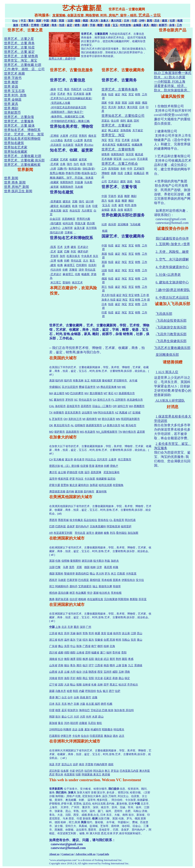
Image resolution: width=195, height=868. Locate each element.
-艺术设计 (56, 274)
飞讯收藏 (135, 224)
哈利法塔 (68, 223)
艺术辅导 (139, 169)
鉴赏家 (83, 159)
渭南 (127, 672)
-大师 (53, 169)
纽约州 (59, 380)
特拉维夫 (119, 729)
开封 (73, 678)
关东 (64, 704)
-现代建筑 (56, 223)
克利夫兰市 (75, 419)
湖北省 (99, 659)
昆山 (140, 633)
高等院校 (114, 169)
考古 (69, 94)
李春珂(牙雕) (73, 173)
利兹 (107, 561)
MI (84, 419)
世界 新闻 (11, 178)
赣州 (112, 665)
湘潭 (73, 659)
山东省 (53, 665)
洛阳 (67, 678)
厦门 (103, 652)
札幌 (110, 704)
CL (111, 520)
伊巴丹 (80, 771)
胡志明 (74, 723)
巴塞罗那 (72, 580)
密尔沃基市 (108, 419)
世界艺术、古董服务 (19, 121)
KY (116, 393)
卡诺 (72, 771)
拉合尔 (85, 736)
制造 (138, 181)
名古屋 (90, 704)
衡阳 (67, 659)
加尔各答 (120, 710)
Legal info (103, 854)
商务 (54, 25)
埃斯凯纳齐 (67, 182)
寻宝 (118, 140)
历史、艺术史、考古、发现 (24, 134)
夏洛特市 (59, 400)
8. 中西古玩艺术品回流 (172, 298)
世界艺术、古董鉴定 (116, 125)
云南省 (80, 652)
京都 (76, 704)
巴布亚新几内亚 (129, 771)
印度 (134, 21)
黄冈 (112, 659)
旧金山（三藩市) (102, 406)
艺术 (60, 247)
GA (95, 400)
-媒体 (53, 89)
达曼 (81, 729)
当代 (76, 164)
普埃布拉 (103, 520)
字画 (92, 25)
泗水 (115, 736)
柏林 (93, 567)
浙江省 (53, 640)
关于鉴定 (138, 130)
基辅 (96, 593)
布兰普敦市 (125, 459)
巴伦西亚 (84, 580)
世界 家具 (11, 104)
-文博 (53, 261)
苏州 (67, 633)
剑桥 (67, 261)
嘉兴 (73, 640)
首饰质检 (126, 130)
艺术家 (64, 159)
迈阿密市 (121, 400)
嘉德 (130, 121)
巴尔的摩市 (77, 393)
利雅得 (67, 729)
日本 (127, 21)
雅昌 (67, 89)
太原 (61, 672)
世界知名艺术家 (16, 147)
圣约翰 (70, 491)
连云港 (126, 633)
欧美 (83, 164)
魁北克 (74, 485)
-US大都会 (57, 140)
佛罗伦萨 (83, 251)
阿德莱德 (87, 774)
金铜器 (137, 25)
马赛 (66, 567)
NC (51, 400)
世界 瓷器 (11, 87)
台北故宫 (68, 145)
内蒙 (82, 691)
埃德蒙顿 (101, 479)
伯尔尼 (74, 599)
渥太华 (69, 459)
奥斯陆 (134, 599)
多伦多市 (79, 459)
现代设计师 (57, 232)
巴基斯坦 (55, 736)
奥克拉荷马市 (62, 425)
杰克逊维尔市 (135, 400)
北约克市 (102, 459)
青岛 (73, 665)
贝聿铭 (69, 232)
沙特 (142, 21)
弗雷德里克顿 (57, 491)
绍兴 (85, 640)
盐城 (110, 633)
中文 (23, 21)
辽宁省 (53, 685)
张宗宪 (130, 154)
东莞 (67, 646)
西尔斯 (91, 223)
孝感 (131, 659)
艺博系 (25, 25)
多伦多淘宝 (109, 145)
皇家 (60, 251)
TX (51, 413)
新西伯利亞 (82, 574)
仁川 (70, 717)
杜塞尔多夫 (73, 256)
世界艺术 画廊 (14, 73)
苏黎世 (73, 270)
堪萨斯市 (60, 432)
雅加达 (108, 736)
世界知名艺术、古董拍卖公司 (123, 116)
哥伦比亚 (76, 261)
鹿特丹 (74, 586)
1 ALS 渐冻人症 (167, 372)
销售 (77, 25)
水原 (95, 717)
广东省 (53, 646)
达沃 (122, 736)
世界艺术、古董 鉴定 (19, 52)
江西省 (99, 665)
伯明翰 (65, 561)
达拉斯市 (87, 413)
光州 (89, 717)
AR (51, 533)
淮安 (104, 633)
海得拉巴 (84, 710)
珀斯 (78, 774)
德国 (78, 21)
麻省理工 (69, 265)
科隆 (116, 567)
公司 (104, 181)
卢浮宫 (74, 136)
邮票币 (163, 25)
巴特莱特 (81, 265)
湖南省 (53, 659)
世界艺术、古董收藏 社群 (23, 65)
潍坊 (79, 665)
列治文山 (91, 459)
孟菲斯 (141, 432)
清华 (81, 270)
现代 (69, 164)
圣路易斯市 (72, 432)
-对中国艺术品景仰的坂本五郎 (68, 107)
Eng (15, 21)
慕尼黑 (108, 567)
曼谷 (61, 723)
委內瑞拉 (121, 533)
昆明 (88, 652)
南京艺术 (77, 282)
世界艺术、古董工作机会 (120, 164)
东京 (96, 256)
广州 (89, 627)
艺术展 (126, 140)
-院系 (53, 247)
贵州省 (116, 652)
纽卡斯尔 (99, 561)
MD (67, 393)
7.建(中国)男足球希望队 (173, 290)
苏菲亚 (143, 599)
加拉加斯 (133, 533)
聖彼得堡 (69, 574)
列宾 (73, 251)
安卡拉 (140, 580)
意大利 (94, 21)
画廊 (85, 25)
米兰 (114, 574)
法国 (70, 21)
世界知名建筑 (14, 143)
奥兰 (107, 771)
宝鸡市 (108, 672)
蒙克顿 (79, 491)
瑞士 (95, 586)
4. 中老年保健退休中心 (172, 267)
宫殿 (75, 201)
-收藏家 (54, 182)
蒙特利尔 (84, 485)
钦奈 (111, 710)
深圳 (83, 627)
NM (95, 413)
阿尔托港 (130, 520)
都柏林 (82, 599)
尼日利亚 (55, 771)
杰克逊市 (90, 432)
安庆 (133, 640)
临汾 (79, 672)
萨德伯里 (72, 472)
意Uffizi (89, 145)
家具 (146, 25)
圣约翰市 (89, 491)
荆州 (118, 659)
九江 (131, 665)
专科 (123, 169)
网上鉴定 (114, 130)
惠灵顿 (106, 774)
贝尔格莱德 (111, 599)
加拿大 (105, 21)
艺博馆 (35, 25)
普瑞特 (66, 282)
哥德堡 (117, 586)
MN (118, 419)
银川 (105, 691)
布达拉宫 (75, 211)
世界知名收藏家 (16, 152)
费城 (81, 387)
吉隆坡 (83, 723)
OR (115, 406)
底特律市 (92, 419)
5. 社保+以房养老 (168, 275)
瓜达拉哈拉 (90, 520)
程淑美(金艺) (89, 173)
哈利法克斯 (105, 485)
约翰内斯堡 (101, 764)
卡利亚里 (131, 574)
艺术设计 (83, 247)
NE (123, 425)
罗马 (107, 574)
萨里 (72, 479)
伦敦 (78, 274)
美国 (54, 21)
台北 (64, 697)
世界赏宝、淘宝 (113, 135)
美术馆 (68, 140)
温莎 (87, 472)
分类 (114, 205)
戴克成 (139, 154)
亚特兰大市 (104, 400)
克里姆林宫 (69, 219)
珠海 (79, 646)
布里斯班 (69, 774)
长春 (94, 685)
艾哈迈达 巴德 (99, 710)
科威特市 (96, 729)
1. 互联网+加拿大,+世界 (173, 244)
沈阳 (61, 685)
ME (124, 387)
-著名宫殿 (56, 211)
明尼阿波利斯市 (130, 419)
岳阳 (91, 659)
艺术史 (61, 94)
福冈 (97, 704)
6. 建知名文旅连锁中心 (172, 282)
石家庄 (108, 678)
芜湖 (112, 640)
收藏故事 (137, 145)
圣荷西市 (86, 406)
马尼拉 (92, 723)
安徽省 (99, 640)
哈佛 (60, 261)
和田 (75, 691)
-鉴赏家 (54, 187)
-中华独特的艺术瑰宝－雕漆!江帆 (70, 121)
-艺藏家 (54, 159)
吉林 (100, 685)
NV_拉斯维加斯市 (107, 432)
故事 (88, 94)
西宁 (112, 691)
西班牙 (53, 580)
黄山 (140, 640)
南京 (61, 633)
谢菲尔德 (87, 561)
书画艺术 (76, 89)
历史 (157, 21)
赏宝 (131, 94)
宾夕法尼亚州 (70, 387)
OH (66, 419)
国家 (39, 21)
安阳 (91, 678)
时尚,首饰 (131, 205)
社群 (172, 21)
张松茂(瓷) (89, 169)
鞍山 (73, 685)
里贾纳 (65, 485)
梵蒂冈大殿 (83, 219)
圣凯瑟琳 (96, 472)
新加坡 (53, 723)
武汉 (106, 659)
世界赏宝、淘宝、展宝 (21, 60)
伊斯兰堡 (66, 736)
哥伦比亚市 (85, 400)
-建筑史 (55, 206)
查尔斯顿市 (96, 393)
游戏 (130, 181)
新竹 (89, 697)
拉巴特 (88, 771)
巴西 (52, 526)
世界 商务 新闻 (15, 182)
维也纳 (53, 593)
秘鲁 (106, 533)
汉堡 (99, 567)
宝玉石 (106, 205)
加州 (62, 256)
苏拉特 (130, 710)
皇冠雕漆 (123, 224)
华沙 (90, 593)
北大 (86, 261)
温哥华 (53, 479)
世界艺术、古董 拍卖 (19, 47)
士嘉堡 (112, 459)
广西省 (87, 646)
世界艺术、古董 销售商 (21, 56)
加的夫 (115, 561)
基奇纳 (99, 466)
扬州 (79, 633)
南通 (97, 633)
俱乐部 (112, 224)
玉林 (121, 672)
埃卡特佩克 (76, 520)
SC (76, 400)
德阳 (73, 652)
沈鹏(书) (62, 169)
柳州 (100, 646)
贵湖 (92, 466)
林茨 (72, 593)
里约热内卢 (82, 526)
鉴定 (69, 25)
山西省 (53, 672)
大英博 (64, 136)
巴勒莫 (121, 574)
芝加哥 (54, 256)
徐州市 (117, 633)
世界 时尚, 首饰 (15, 95)
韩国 (52, 717)
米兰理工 (56, 282)
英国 (61, 21)
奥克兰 (97, 774)
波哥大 (90, 533)
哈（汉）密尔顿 (70, 466)
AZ (117, 413)
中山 (73, 646)
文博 (67, 247)
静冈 (104, 704)
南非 (82, 764)
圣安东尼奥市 (73, 413)
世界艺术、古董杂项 (19, 117)
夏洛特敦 (101, 491)
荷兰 (104, 107)
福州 (109, 652)
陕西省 (93, 672)
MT (106, 393)
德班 (111, 764)
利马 (113, 533)
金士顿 (62, 472)
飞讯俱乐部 (164, 314)
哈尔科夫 (105, 593)
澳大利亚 (116, 21)
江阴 (133, 633)
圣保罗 (71, 526)
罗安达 (115, 771)
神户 (70, 704)
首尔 (58, 717)
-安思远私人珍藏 (60, 103)
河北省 (99, 678)
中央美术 (87, 256)
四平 (106, 685)
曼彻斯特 (75, 561)
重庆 (76, 627)
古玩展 (135, 140)
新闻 (150, 21)
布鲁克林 (78, 380)
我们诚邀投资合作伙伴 (172, 238)
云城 (67, 672)
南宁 (94, 646)
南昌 (106, 665)
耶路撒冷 (107, 729)
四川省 (53, 652)
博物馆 (106, 173)
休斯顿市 (59, 413)
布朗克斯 (96, 380)
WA (131, 406)
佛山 (61, 646)
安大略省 (59, 459)
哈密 (69, 691)
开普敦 (89, 764)
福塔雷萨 (126, 526)
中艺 (60, 89)
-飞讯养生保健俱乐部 (171, 341)
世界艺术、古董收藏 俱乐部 (24, 160)
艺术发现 (79, 94)
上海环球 (67, 228)
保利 (123, 121)
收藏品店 (139, 173)
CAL (52, 406)
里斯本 (117, 580)
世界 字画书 (13, 78)
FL (113, 400)
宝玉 (115, 25)
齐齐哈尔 (133, 685)
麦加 (87, 729)
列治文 (80, 479)
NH (119, 387)
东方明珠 (91, 228)
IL (50, 419)
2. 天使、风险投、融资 (172, 252)
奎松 (99, 723)
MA (51, 393)
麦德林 (99, 533)
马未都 (88, 182)
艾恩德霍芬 (85, 586)
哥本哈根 (107, 580)
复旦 (92, 261)
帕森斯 (86, 274)
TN (120, 432)
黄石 (111, 393)
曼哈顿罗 (107, 380)
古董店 (128, 173)
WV (87, 393)
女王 (87, 380)
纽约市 (68, 380)
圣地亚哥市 (73, 406)
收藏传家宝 (124, 145)
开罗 (58, 764)
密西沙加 (55, 466)
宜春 (124, 665)
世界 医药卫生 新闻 (18, 191)
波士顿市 (59, 393)
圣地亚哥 (119, 520)
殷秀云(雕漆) (57, 173)
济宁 (91, 665)
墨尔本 (59, 774)
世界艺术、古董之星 (19, 39)
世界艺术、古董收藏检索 (22, 165)
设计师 (90, 201)
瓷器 (108, 25)
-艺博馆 (54, 136)
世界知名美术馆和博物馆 (22, 139)
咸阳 (115, 672)
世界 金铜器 (13, 100)
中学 (130, 169)
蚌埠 (118, 640)
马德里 (62, 580)
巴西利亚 (61, 526)
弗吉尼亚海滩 (108, 387)
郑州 (61, 678)
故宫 (65, 211)
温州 (67, 640)
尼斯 (79, 567)
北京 (64, 627)
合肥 (107, 640)
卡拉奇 (76, 736)
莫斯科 (59, 574)
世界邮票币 (12, 113)
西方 (104, 201)
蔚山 (101, 717)
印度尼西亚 (96, 736)
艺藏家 (45, 25)
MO (51, 432)
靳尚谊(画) (75, 169)
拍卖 (62, 25)
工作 (179, 25)
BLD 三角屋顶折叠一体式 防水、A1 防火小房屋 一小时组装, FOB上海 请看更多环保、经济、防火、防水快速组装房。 (173, 82)
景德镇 (138, 665)
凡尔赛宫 (87, 211)
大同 (73, 672)
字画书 (112, 196)
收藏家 (74, 159)
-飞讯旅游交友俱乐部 (171, 327)
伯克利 (92, 265)
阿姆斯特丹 (62, 586)
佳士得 (115, 121)
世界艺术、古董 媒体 (19, 126)
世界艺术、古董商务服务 (120, 89)
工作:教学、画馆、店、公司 (24, 69)
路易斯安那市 (94, 425)
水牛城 (133, 380)
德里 (58, 710)
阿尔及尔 (99, 771)
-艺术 (53, 251)
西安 (100, 672)
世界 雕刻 (11, 108)
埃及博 (79, 145)
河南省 (53, 678)
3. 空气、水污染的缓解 (172, 259)
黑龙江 (114, 685)
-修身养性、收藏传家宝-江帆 (68, 116)
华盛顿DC (55, 387)
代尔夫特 (56, 270)
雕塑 (100, 25)
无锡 (73, 633)
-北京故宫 (56, 145)
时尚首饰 (126, 25)
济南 (61, 665)
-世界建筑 (56, 201)
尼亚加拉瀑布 (111, 472)
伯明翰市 (80, 425)
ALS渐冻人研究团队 (170, 401)
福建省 (95, 652)
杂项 (172, 25)
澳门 (58, 697)
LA (105, 425)
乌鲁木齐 (61, 691)
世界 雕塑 (11, 82)
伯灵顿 (84, 466)
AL (72, 425)
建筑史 (67, 201)
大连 (67, 685)
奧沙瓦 (53, 472)
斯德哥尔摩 (105, 586)
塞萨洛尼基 (62, 599)
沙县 (85, 672)
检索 (180, 21)
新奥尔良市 (114, 425)
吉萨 (75, 764)
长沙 (61, 659)
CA (51, 459)
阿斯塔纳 (123, 599)
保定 (127, 678)
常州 (91, 633)
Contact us (68, 854)
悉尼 (52, 774)
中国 (46, 21)
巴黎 (67, 251)
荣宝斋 (118, 159)
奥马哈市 (131, 425)
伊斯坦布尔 (128, 580)
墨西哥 (53, 520)
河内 (67, 723)
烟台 (67, 665)
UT (130, 413)
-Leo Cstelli (129, 159)
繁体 (31, 21)
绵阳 (67, 652)
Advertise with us (86, 854)
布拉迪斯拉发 (95, 599)
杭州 (61, 640)
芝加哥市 (57, 419)
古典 (63, 164)
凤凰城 (123, 413)
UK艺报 (88, 89)
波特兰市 (123, 406)
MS (82, 432)
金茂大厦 (79, 228)
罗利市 (69, 400)
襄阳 (124, 659)
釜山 (64, 717)
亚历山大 (67, 764)
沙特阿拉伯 (56, 729)
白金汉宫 (55, 219)
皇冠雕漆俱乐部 (167, 355)
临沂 (85, 665)
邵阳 (79, 659)
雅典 (52, 599)
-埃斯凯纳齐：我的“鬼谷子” (67, 112)
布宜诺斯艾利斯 (63, 533)
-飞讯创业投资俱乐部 (171, 321)
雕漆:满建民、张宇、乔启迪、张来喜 (72, 178)
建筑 (165, 21)
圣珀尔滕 (63, 593)
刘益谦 (79, 182)
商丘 (85, 678)
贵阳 (124, 652)
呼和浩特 (91, 691)
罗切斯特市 (121, 380)
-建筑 (53, 265)
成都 (61, 652)
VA (98, 387)
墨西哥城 (63, 520)
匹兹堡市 (90, 387)
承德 (115, 678)
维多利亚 (63, 479)
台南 (76, 697)
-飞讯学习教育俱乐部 (171, 334)
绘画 (111, 201)
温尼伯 (111, 479)
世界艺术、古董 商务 (19, 43)
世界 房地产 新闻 (17, 187)
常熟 (85, 633)
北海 (112, 646)
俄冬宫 (92, 136)
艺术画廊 (107, 159)
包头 (99, 691)
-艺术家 (54, 164)
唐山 (121, 678)
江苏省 (53, 633)
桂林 (106, 646)
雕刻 (154, 25)
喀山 (92, 574)
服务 (16, 25)
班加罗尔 (73, 710)
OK (51, 425)
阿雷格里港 (113, 526)
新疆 (52, 691)
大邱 (76, 717)
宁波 (79, 640)
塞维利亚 (95, 580)
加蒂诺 (94, 485)
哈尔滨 (123, 685)
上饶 (118, 665)
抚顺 (79, 685)
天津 (70, 627)
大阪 (83, 704)
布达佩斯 (81, 593)
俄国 (85, 21)
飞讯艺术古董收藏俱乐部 (172, 348)
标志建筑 (65, 206)
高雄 (83, 697)
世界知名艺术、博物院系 (22, 130)
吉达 (75, 729)
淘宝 (124, 94)
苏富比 (106, 121)
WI (99, 419)
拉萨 (118, 691)
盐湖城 (136, 413)
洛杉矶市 (60, 406)
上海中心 (55, 228)
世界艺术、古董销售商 (118, 149)
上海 (58, 627)
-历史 (53, 94)
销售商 (106, 154)
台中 (70, 697)
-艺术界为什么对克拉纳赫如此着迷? (71, 98)
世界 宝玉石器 (14, 91)
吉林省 (87, 685)
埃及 (52, 764)
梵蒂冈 (83, 136)
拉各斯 (65, 771)
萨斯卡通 (55, 485)
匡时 (136, 121)
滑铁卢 (114, 466)
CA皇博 (78, 140)
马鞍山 (126, 640)
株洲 (85, 659)
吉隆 (95, 697)
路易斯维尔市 (127, 393)
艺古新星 (142, 159)
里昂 (72, 567)
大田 (83, 717)
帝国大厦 (80, 223)
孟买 (64, 710)
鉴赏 (121, 205)
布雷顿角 (118, 485)
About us (54, 854)
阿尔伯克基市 (106, 413)
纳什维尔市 (129, 432)
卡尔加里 (90, 479)
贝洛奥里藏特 (98, 526)
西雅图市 (139, 406)
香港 (52, 697)
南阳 (79, 678)
